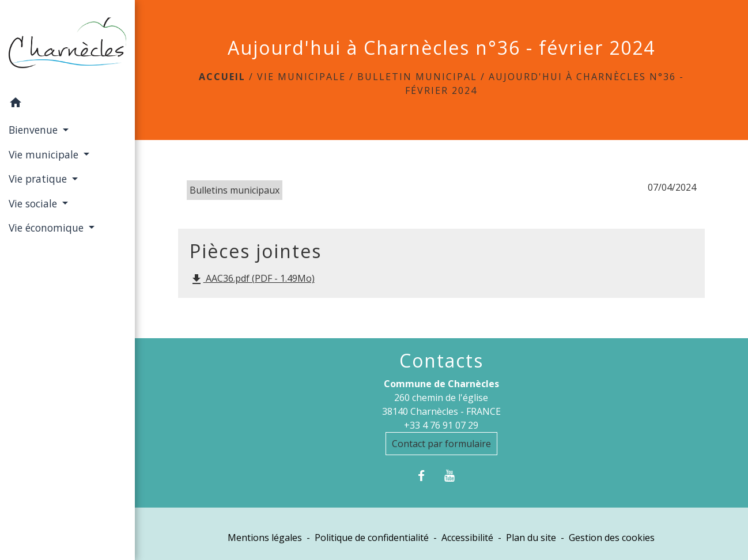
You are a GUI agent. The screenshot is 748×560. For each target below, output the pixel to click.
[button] (67, 104)
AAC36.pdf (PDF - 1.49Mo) (252, 279)
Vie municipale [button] (45, 154)
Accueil (222, 77)
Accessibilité (467, 538)
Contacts (441, 361)
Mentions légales (265, 538)
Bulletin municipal (417, 77)
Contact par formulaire (441, 444)
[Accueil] (67, 45)
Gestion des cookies (612, 538)
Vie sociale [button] (34, 203)
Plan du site (531, 538)
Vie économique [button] (48, 228)
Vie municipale (301, 77)
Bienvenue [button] (35, 130)
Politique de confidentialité (372, 538)
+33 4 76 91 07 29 (441, 425)
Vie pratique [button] (39, 179)
